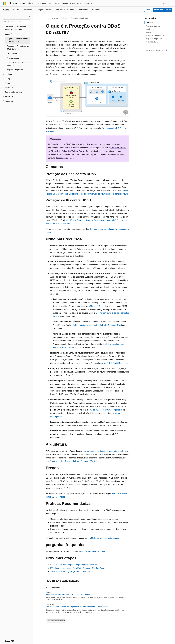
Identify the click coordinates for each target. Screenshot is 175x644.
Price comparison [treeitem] (13, 58)
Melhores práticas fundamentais (105, 538)
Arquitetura (150, 29)
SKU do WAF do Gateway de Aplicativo (105, 410)
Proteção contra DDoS (79, 18)
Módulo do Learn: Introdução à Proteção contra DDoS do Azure (78, 568)
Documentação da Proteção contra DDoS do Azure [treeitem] (15, 28)
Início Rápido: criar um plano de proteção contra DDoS (74, 565)
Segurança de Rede (65, 158)
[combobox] (17, 21)
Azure (57, 18)
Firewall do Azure (118, 148)
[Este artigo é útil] (163, 50)
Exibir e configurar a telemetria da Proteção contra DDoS (97, 325)
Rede (65, 18)
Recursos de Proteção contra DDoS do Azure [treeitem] (18, 48)
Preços (148, 32)
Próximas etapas (152, 42)
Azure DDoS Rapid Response (114, 363)
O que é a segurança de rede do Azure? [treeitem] (18, 64)
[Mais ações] (127, 18)
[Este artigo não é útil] (166, 50)
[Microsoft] (4, 3)
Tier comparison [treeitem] (13, 53)
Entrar (170, 3)
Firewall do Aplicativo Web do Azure (68, 151)
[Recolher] (30, 16)
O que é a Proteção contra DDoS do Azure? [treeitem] (17, 40)
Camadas (149, 23)
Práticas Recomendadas (155, 36)
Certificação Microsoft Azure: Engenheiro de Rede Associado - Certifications (77, 607)
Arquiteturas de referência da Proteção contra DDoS (72, 461)
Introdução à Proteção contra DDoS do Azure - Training (68, 594)
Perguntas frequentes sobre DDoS (94, 551)
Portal (148, 10)
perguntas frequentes (154, 39)
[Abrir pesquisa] (164, 3)
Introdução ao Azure (163, 10)
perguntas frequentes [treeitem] (15, 70)
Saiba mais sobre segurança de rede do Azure (70, 572)
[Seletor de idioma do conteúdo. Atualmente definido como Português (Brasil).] (13, 640)
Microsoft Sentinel (98, 306)
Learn (48, 18)
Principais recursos (153, 26)
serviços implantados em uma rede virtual (105, 451)
